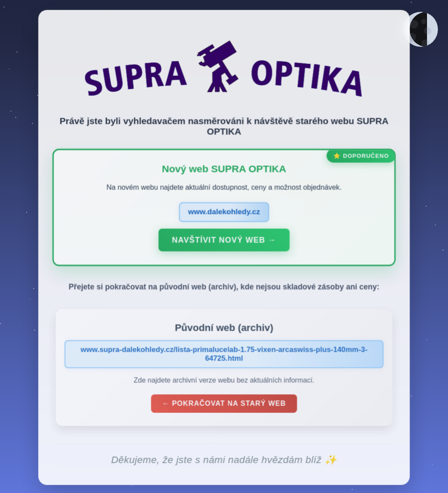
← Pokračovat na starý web (224, 405)
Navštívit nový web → (224, 242)
